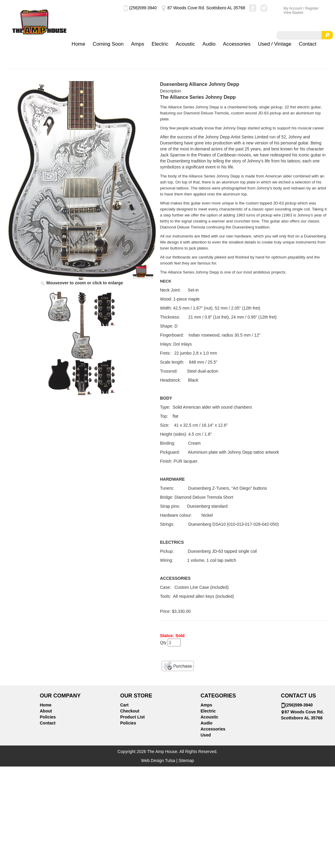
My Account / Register (301, 8)
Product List (132, 717)
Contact (308, 44)
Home (78, 44)
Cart (124, 705)
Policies (48, 717)
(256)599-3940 (140, 8)
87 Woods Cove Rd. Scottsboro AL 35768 (203, 8)
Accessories (237, 44)
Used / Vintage (274, 44)
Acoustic (185, 44)
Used (206, 735)
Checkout (130, 711)
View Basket (294, 13)
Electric (160, 44)
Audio (209, 44)
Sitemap (186, 761)
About (46, 711)
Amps (137, 44)
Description (171, 91)
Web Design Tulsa (158, 761)
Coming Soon (108, 44)
